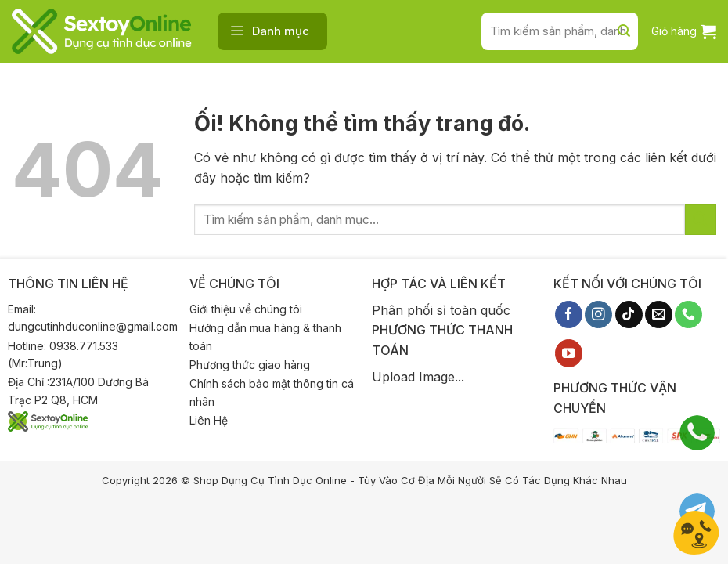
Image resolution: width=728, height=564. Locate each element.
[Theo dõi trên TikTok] (629, 315)
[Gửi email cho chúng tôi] (659, 315)
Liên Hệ (209, 420)
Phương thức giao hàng (250, 365)
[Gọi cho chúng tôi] (688, 315)
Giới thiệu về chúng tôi (246, 309)
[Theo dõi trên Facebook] (569, 315)
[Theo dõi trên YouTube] (569, 353)
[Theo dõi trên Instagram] (598, 315)
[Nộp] (624, 31)
